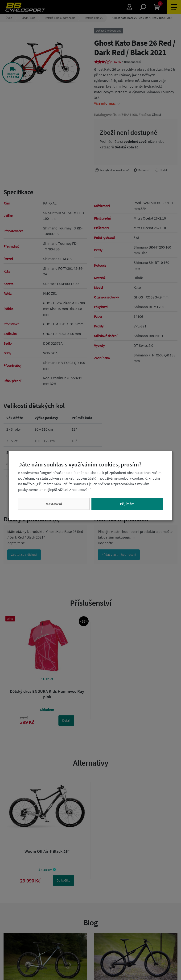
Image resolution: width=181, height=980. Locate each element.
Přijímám (127, 504)
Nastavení (54, 504)
